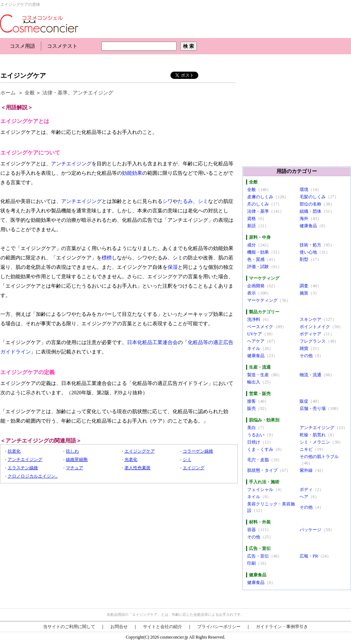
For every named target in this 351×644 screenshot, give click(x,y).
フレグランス (313, 341)
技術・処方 (310, 245)
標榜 (107, 258)
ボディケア (310, 334)
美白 (251, 428)
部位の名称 (310, 204)
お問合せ (119, 627)
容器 (251, 530)
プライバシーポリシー (219, 627)
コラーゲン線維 (198, 451)
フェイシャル (260, 490)
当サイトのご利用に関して (69, 627)
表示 (251, 293)
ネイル (254, 348)
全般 (30, 93)
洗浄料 (254, 319)
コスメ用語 (22, 46)
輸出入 (254, 382)
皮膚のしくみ (260, 197)
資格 (251, 219)
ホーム (8, 93)
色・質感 (256, 259)
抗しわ (72, 451)
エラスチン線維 (23, 468)
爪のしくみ (258, 204)
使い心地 (308, 252)
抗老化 (14, 451)
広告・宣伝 (258, 556)
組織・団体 (310, 211)
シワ (168, 201)
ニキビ (306, 449)
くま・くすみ (260, 449)
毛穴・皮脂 (258, 460)
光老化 (131, 459)
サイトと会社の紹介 (162, 627)
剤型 (304, 259)
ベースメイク (260, 327)
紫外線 (306, 470)
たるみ (185, 201)
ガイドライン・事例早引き (282, 627)
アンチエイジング (93, 93)
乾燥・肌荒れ (313, 435)
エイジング (194, 468)
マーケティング (262, 300)
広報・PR (309, 556)
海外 (304, 219)
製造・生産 (258, 375)
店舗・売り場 (313, 408)
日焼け (254, 442)
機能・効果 (258, 252)
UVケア (255, 334)
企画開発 (256, 286)
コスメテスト (62, 46)
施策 (304, 293)
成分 (251, 245)
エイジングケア (23, 76)
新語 (251, 226)
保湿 (173, 267)
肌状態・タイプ (262, 470)
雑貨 (304, 348)
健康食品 (308, 226)
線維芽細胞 (77, 459)
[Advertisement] (132, 61)
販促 (304, 401)
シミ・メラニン (315, 442)
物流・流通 (310, 375)
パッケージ (310, 530)
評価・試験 (258, 267)
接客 (251, 401)
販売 (251, 408)
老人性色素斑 (138, 468)
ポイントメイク (315, 327)
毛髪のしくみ (313, 197)
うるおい (256, 435)
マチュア (75, 468)
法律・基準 (55, 93)
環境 (304, 190)
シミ (203, 201)
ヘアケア (256, 341)
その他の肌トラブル (319, 457)
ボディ (306, 490)
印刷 (251, 563)
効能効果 (132, 173)
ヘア (304, 497)
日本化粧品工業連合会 (152, 342)
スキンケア (310, 319)
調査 (304, 286)
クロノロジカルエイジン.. (33, 476)
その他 (306, 356)
